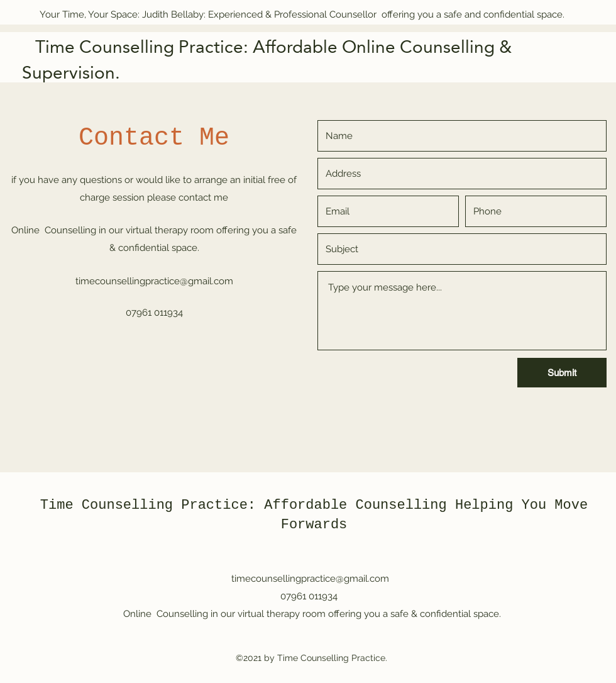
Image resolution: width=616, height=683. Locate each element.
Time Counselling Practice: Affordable (194, 505)
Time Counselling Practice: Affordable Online (211, 47)
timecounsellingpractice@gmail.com (154, 281)
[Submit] (562, 373)
